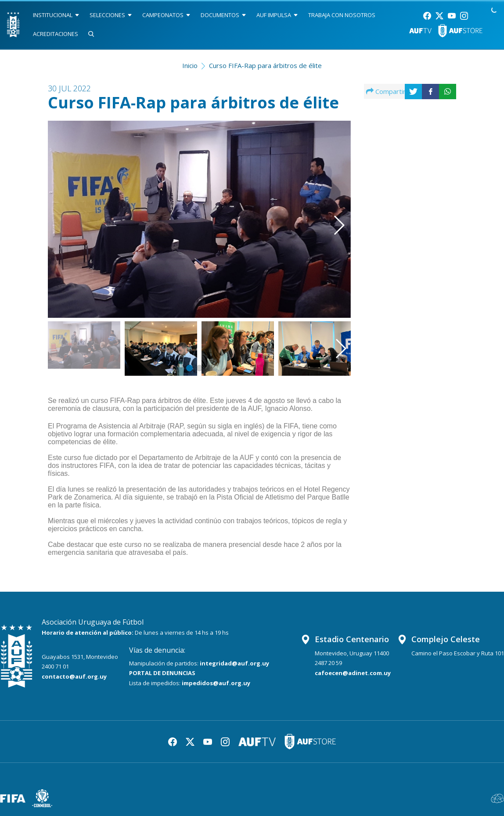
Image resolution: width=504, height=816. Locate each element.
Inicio (190, 65)
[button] (329, 209)
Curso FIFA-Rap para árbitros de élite (265, 65)
